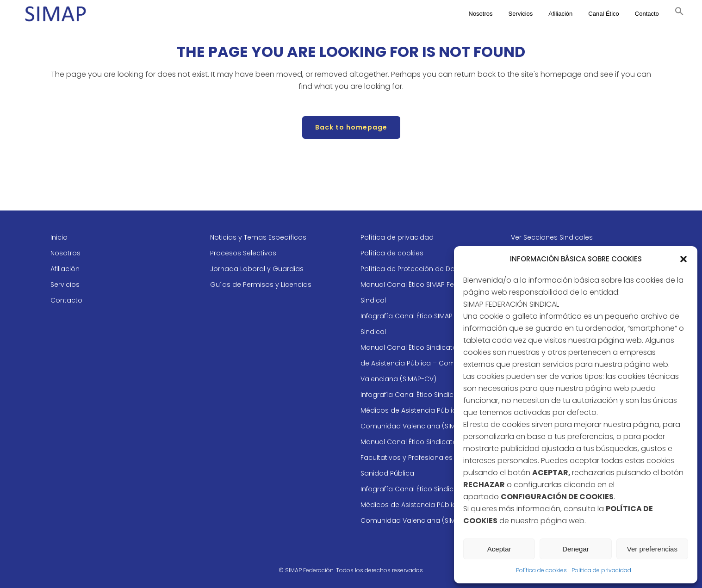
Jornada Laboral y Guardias (257, 269)
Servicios (65, 285)
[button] (683, 259)
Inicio (59, 237)
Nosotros (65, 253)
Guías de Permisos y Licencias (261, 285)
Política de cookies (541, 570)
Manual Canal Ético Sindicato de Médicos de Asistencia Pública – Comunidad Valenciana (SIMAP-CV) (429, 363)
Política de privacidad (601, 570)
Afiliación (65, 269)
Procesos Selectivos (243, 253)
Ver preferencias (652, 549)
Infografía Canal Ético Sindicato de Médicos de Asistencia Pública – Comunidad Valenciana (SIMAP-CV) (419, 410)
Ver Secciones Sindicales (552, 237)
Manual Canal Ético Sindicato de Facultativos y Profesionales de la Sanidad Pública (416, 458)
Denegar (576, 549)
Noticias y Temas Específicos (258, 237)
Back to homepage (351, 127)
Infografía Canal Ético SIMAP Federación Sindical (426, 324)
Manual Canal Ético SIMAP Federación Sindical (422, 292)
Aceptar (499, 549)
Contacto (66, 300)
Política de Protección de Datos (413, 269)
